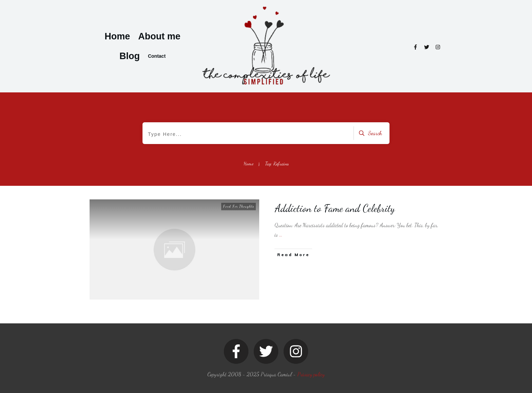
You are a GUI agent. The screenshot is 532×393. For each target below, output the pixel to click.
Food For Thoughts (239, 206)
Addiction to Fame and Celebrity (335, 208)
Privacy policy (311, 374)
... (281, 235)
